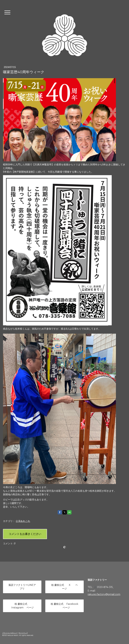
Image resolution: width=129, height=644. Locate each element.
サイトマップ (23, 633)
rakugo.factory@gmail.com (104, 594)
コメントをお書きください (25, 534)
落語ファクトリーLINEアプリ (22, 587)
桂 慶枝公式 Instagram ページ (22, 606)
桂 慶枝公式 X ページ (64, 587)
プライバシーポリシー (10, 633)
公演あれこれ (23, 521)
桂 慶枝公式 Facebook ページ (64, 606)
